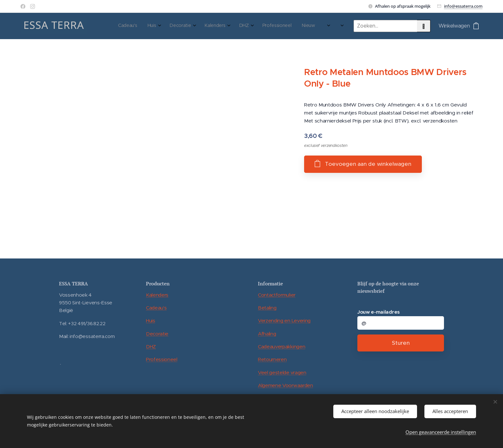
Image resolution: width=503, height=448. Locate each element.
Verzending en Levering (284, 321)
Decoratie (157, 334)
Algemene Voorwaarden (286, 385)
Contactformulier (277, 295)
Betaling (267, 308)
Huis (151, 321)
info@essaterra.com (463, 6)
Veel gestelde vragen (282, 372)
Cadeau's (156, 308)
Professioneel (162, 359)
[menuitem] (235, 26)
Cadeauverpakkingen (281, 347)
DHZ (151, 347)
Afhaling (267, 334)
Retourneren (272, 359)
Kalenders (157, 295)
